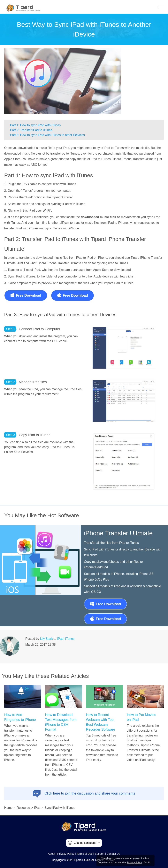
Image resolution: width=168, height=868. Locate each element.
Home (8, 808)
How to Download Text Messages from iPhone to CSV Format (61, 722)
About (52, 854)
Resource (23, 808)
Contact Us (113, 854)
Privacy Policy (66, 854)
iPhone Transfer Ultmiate (118, 533)
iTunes (70, 639)
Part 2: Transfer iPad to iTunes (31, 130)
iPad (60, 639)
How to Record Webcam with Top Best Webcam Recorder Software (101, 722)
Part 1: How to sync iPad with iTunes (35, 125)
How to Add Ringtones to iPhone (20, 717)
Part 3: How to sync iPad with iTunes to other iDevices (48, 135)
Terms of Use (84, 854)
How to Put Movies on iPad (141, 717)
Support (99, 854)
